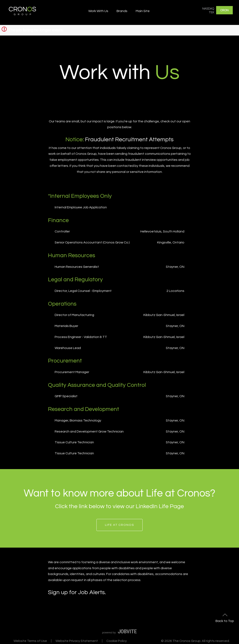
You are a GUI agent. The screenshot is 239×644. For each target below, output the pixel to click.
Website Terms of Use (30, 641)
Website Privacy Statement (77, 641)
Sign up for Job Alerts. (77, 592)
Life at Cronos (119, 525)
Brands (122, 11)
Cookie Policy (117, 641)
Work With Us (98, 11)
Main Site (143, 11)
